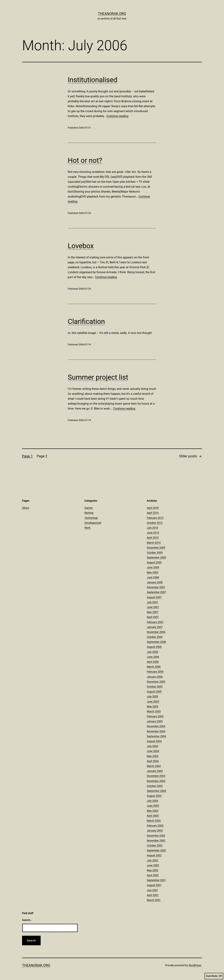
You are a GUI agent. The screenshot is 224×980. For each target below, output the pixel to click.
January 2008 (155, 582)
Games (89, 508)
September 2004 (156, 736)
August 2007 (154, 597)
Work (87, 528)
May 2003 (153, 811)
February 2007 (155, 622)
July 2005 (152, 696)
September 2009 (156, 557)
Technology (91, 518)
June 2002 (153, 865)
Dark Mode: (214, 976)
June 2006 (153, 657)
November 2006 (156, 632)
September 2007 (156, 592)
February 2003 (155, 826)
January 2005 (155, 721)
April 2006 (153, 662)
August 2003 (154, 796)
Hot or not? (85, 160)
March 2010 (154, 543)
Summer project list (98, 377)
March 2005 (154, 711)
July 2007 (152, 602)
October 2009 (155, 553)
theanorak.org (112, 14)
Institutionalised (93, 80)
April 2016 (153, 513)
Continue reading (117, 116)
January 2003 (155, 830)
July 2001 (152, 890)
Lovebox (81, 246)
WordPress (195, 965)
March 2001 (154, 900)
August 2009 (154, 562)
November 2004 (156, 731)
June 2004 (153, 751)
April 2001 (153, 895)
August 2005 (154, 692)
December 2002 (156, 836)
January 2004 (155, 771)
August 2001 (154, 885)
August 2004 (154, 741)
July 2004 (152, 746)
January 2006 (155, 677)
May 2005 (153, 706)
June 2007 (153, 607)
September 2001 (156, 880)
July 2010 (152, 528)
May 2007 (153, 612)
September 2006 (156, 642)
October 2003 (155, 786)
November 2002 (156, 841)
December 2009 (156, 548)
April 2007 (153, 617)
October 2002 (155, 845)
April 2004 (153, 761)
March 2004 (154, 766)
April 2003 (153, 816)
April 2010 (153, 538)
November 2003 (156, 781)
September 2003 (156, 791)
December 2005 (156, 682)
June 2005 (153, 702)
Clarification (86, 321)
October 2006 (155, 637)
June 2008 (153, 577)
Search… (27, 920)
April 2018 (153, 508)
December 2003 (156, 776)
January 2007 (155, 627)
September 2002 (156, 850)
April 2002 (153, 875)
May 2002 (153, 870)
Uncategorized (93, 523)
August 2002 (154, 855)
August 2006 (154, 647)
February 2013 (155, 518)
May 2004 (153, 756)
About (26, 508)
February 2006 (155, 672)
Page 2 (42, 456)
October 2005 (155, 687)
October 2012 (155, 523)
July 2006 (152, 652)
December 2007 (156, 587)
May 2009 (153, 572)
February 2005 (155, 716)
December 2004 (156, 726)
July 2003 (152, 801)
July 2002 (152, 860)
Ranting (89, 513)
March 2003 (154, 821)
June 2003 (153, 806)
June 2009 (153, 567)
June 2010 (153, 533)
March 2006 (154, 667)
